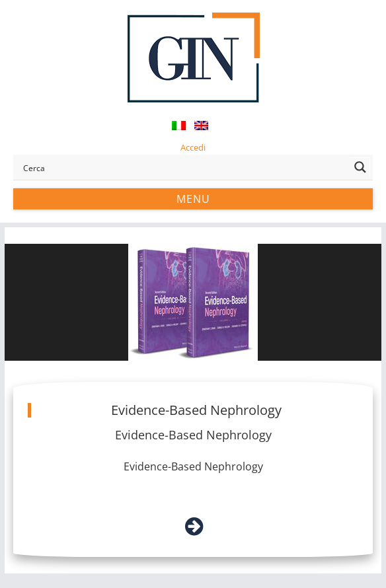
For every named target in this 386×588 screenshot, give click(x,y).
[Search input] (184, 167)
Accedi (193, 147)
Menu (193, 199)
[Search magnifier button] (360, 167)
